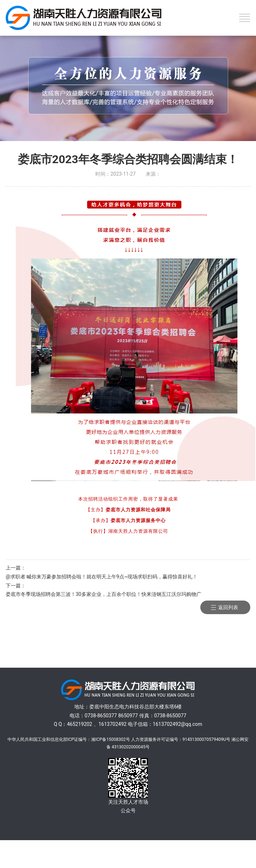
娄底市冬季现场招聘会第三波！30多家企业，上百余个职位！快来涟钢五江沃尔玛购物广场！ (104, 595)
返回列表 (228, 607)
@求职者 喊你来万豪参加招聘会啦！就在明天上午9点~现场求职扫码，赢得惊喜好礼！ (102, 577)
